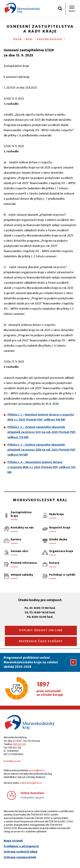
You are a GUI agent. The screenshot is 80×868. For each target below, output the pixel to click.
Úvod (18, 39)
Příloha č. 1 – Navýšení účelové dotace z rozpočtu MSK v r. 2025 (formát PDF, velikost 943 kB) (41, 417)
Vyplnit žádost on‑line (41, 630)
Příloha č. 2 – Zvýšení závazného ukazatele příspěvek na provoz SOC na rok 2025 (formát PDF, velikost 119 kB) (42, 432)
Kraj (29, 39)
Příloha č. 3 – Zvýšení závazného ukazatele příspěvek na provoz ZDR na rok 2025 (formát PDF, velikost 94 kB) (42, 450)
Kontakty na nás (12, 761)
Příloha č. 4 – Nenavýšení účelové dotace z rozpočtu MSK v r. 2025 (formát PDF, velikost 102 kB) (41, 467)
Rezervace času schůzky (41, 641)
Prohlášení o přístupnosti (21, 846)
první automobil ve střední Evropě (56, 689)
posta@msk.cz (37, 770)
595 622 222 (19, 744)
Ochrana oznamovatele (20, 857)
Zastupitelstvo (50, 39)
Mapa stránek (13, 841)
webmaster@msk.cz (31, 783)
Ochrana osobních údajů (21, 852)
